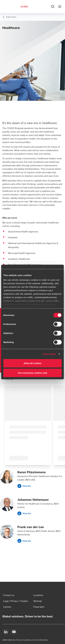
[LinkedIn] (6, 632)
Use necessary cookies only (33, 373)
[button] (24, 486)
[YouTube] (14, 632)
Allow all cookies (33, 363)
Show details (49, 354)
